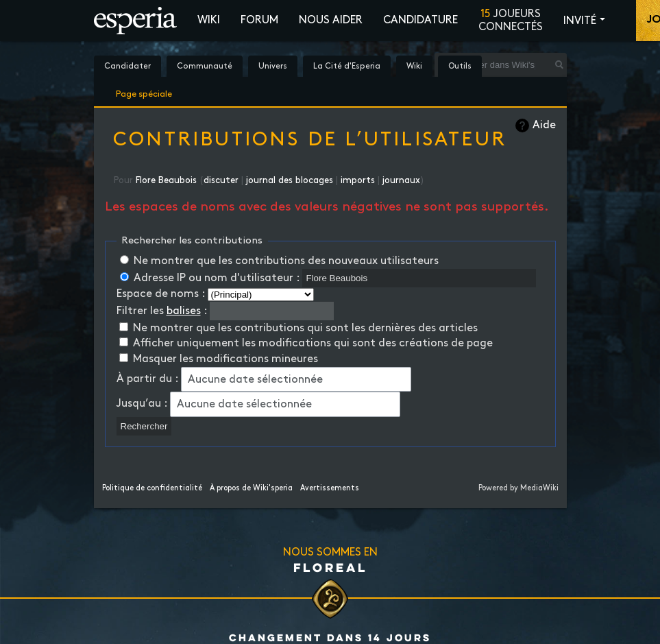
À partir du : (147, 379)
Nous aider (331, 20)
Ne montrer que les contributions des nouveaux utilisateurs (286, 261)
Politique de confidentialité (152, 488)
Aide (544, 125)
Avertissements (330, 488)
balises (184, 311)
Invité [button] (580, 21)
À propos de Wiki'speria (251, 488)
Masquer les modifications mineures (225, 359)
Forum (259, 20)
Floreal (330, 567)
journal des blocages (290, 180)
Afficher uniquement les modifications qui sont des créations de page (313, 343)
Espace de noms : (161, 294)
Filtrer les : (162, 311)
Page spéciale (144, 92)
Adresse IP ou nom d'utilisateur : (217, 278)
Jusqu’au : (142, 404)
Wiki (209, 20)
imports (358, 180)
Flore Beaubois (166, 180)
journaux (401, 180)
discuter (221, 180)
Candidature (420, 20)
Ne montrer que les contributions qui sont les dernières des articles (305, 328)
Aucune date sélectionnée (255, 380)
